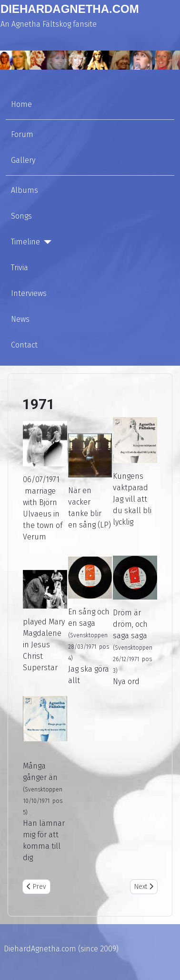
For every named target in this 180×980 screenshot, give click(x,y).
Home (21, 104)
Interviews (29, 293)
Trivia (20, 268)
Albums (25, 190)
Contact (24, 345)
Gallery (23, 160)
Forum (22, 134)
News (20, 319)
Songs (21, 216)
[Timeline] (46, 242)
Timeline (25, 242)
